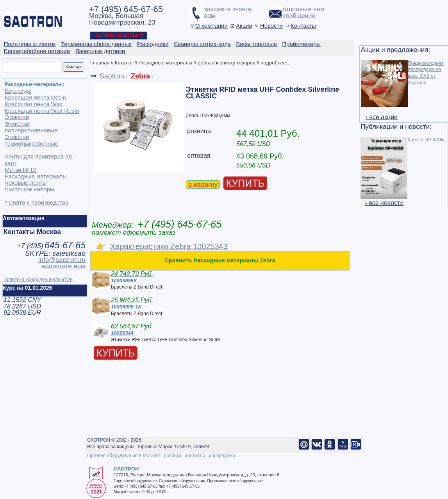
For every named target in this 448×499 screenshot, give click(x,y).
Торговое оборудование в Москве (122, 456)
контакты (195, 456)
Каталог (124, 63)
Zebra (204, 63)
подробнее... (275, 63)
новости (173, 456)
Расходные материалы (165, 63)
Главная (100, 63)
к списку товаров (236, 63)
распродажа (222, 456)
